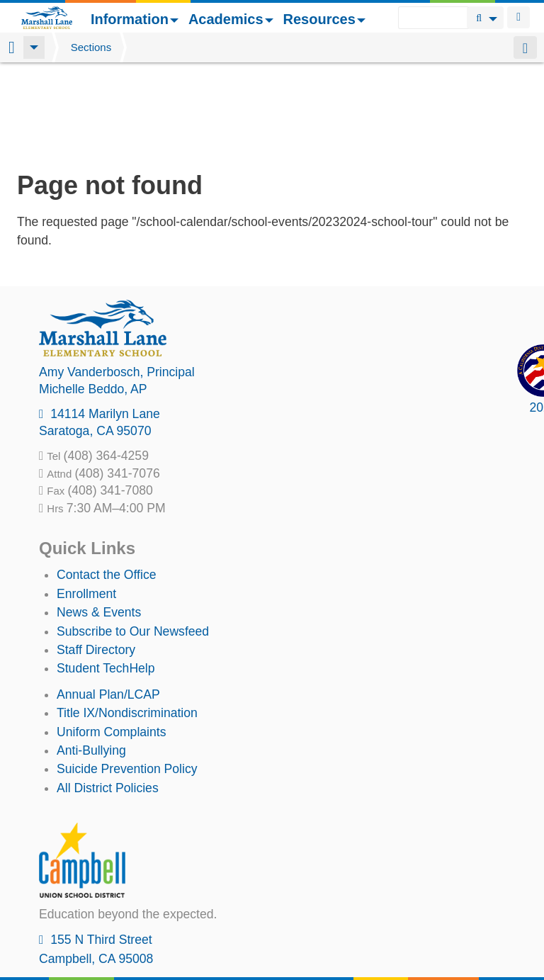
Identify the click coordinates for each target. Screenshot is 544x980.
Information (135, 19)
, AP (93, 298)
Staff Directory (96, 558)
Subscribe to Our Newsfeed (133, 540)
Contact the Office (107, 483)
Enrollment (86, 502)
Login (518, 17)
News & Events (99, 521)
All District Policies (108, 697)
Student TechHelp (106, 577)
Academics (231, 19)
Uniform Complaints (111, 641)
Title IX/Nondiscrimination (127, 621)
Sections (91, 47)
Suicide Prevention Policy (127, 677)
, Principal (117, 281)
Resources (324, 19)
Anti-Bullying (91, 659)
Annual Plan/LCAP (108, 603)
